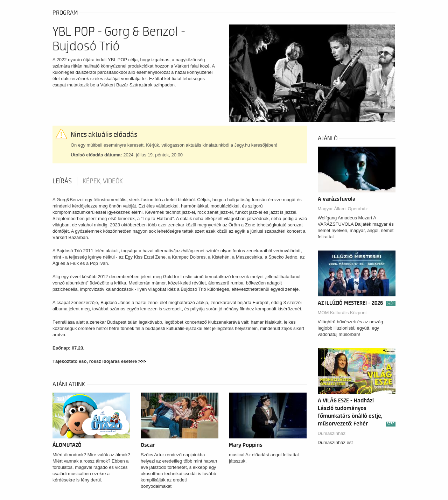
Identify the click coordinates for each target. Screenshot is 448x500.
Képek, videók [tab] (103, 181)
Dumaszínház (332, 433)
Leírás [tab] (62, 181)
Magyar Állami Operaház (343, 209)
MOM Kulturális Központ (342, 313)
